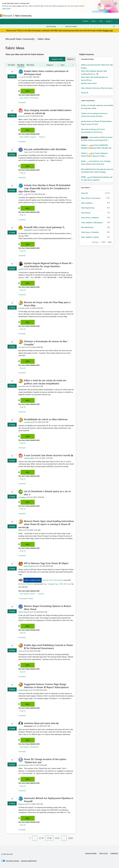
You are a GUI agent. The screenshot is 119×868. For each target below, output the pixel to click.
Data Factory (86, 213)
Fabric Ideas (44, 39)
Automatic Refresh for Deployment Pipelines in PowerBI (49, 800)
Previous (95, 242)
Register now (108, 30)
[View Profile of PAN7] (20, 530)
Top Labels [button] (85, 187)
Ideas (55, 16)
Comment (22, 102)
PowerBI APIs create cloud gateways (43, 227)
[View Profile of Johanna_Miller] (29, 458)
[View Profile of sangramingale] (23, 690)
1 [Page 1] (30, 838)
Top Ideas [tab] (21, 65)
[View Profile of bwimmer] (22, 116)
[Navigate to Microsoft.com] (6, 16)
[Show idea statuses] (67, 65)
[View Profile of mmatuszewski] (24, 765)
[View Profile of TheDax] (84, 105)
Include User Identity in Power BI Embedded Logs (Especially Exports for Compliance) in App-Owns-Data (44, 188)
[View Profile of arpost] (21, 194)
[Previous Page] (26, 836)
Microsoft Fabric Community (20, 39)
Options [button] (70, 59)
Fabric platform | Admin (27, 594)
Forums (36, 16)
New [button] (28, 91)
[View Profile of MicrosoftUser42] (87, 169)
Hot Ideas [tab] (11, 65)
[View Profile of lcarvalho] (22, 308)
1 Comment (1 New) (26, 598)
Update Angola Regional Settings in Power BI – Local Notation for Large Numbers (49, 265)
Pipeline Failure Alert (89, 83)
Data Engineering (88, 208)
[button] (57, 59)
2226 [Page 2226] (71, 838)
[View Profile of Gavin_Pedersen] (29, 566)
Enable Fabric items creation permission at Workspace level (46, 73)
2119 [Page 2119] (41, 838)
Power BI (42, 137)
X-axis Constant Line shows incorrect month (47, 455)
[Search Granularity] (54, 26)
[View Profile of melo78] (21, 269)
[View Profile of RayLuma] (22, 804)
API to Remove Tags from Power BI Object (46, 563)
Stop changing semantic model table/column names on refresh (48, 112)
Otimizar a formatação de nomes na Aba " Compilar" (46, 343)
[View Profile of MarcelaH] (85, 129)
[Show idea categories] (53, 65)
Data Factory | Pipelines (90, 218)
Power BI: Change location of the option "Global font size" (45, 761)
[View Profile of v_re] (20, 77)
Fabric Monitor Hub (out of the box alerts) (97, 88)
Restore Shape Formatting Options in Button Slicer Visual (48, 607)
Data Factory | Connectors (91, 198)
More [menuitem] (82, 16)
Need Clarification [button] (33, 580)
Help (101, 21)
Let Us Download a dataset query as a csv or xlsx (47, 493)
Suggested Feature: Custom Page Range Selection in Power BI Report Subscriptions (46, 686)
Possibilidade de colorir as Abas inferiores (46, 419)
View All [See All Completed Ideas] (85, 92)
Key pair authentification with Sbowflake (45, 149)
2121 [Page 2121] (57, 838)
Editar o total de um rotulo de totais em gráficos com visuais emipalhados (45, 382)
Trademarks (114, 853)
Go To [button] (108, 21)
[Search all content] (90, 26)
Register (86, 21)
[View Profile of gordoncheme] (86, 121)
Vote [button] (13, 76)
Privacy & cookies (91, 853)
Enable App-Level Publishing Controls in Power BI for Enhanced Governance (48, 647)
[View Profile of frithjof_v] (84, 145)
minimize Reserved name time (40, 723)
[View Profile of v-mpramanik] (93, 137)
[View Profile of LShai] (20, 651)
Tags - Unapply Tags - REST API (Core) (57, 584)
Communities (65, 16)
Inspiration (46, 16)
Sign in (94, 21)
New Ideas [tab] (30, 65)
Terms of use (103, 853)
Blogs (75, 16)
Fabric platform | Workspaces (29, 98)
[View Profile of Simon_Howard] (24, 612)
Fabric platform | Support (28, 137)
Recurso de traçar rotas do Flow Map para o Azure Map (47, 304)
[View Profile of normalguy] (22, 497)
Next (110, 242)
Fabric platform (87, 203)
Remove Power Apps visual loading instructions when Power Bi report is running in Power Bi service (46, 524)
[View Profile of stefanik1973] (28, 230)
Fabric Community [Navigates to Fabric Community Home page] (23, 16)
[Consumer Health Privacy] (29, 861)
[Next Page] (75, 836)
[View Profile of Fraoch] (26, 152)
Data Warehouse (87, 227)
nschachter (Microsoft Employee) (53, 580)
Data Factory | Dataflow (90, 232)
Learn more (6, 8)
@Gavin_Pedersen (27, 584)
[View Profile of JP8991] (84, 177)
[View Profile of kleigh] (83, 161)
